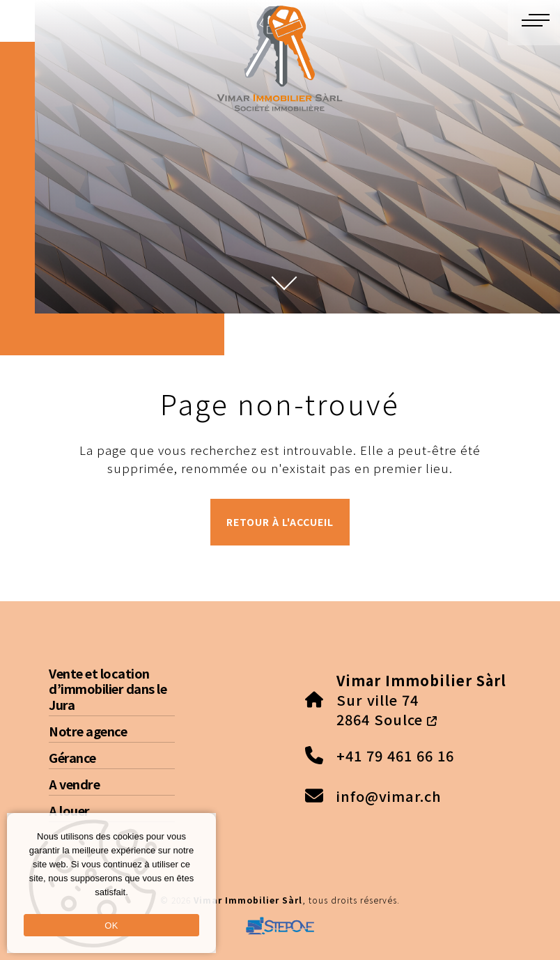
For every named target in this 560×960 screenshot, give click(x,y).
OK (111, 926)
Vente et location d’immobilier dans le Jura (108, 689)
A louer (69, 810)
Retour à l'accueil (280, 522)
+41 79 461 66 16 (395, 756)
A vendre (74, 784)
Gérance (72, 757)
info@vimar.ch (389, 796)
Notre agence (88, 731)
